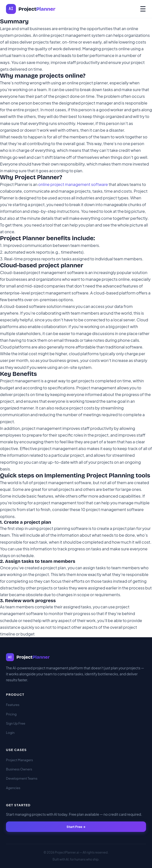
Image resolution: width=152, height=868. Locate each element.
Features (13, 705)
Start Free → (76, 827)
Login (10, 733)
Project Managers (19, 760)
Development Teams (22, 778)
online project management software (73, 184)
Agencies (13, 788)
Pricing (11, 714)
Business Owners (19, 769)
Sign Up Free (16, 723)
